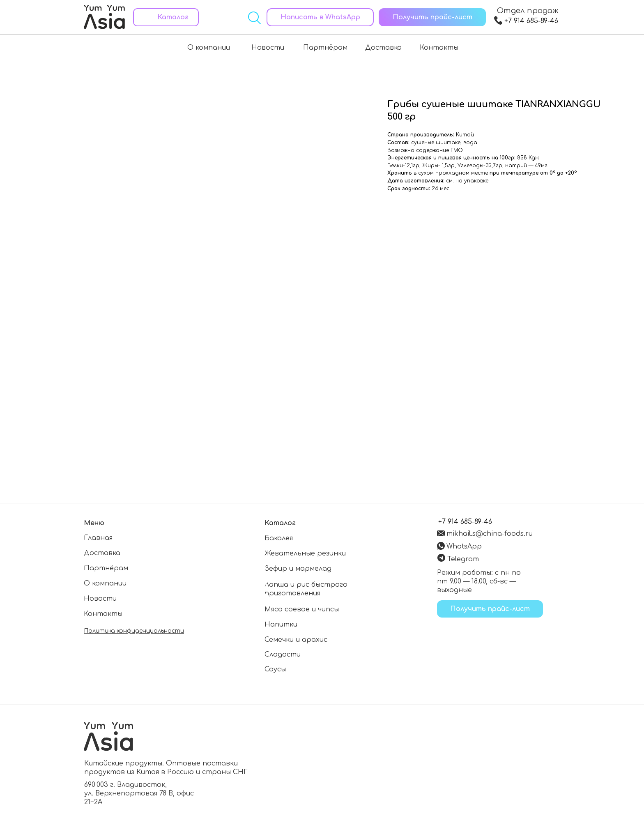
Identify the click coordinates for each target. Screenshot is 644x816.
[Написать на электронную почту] (486, 533)
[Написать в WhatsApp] (320, 17)
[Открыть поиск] (254, 18)
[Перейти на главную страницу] (104, 16)
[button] (432, 17)
